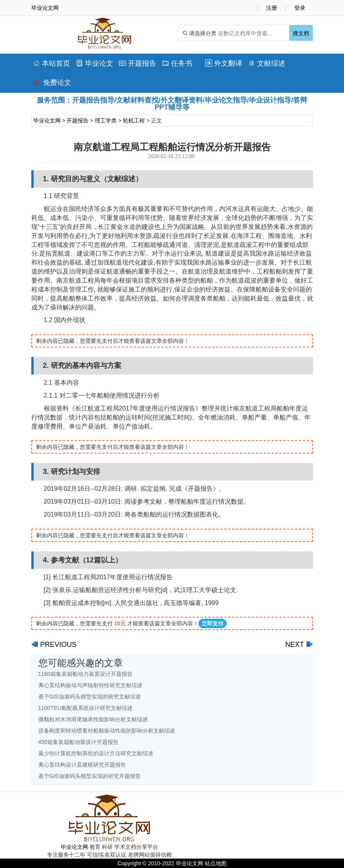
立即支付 (213, 623)
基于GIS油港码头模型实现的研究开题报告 (90, 776)
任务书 (177, 63)
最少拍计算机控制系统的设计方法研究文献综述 (96, 753)
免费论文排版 (52, 85)
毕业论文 (95, 63)
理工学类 (106, 121)
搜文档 (301, 33)
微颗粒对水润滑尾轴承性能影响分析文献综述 (93, 719)
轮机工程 (134, 121)
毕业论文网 (47, 121)
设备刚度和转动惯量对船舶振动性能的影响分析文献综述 (107, 731)
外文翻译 (224, 63)
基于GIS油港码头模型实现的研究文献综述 (90, 697)
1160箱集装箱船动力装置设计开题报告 (86, 674)
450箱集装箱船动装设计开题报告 (78, 742)
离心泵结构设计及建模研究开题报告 (82, 765)
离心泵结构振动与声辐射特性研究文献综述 (90, 685)
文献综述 (267, 63)
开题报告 (138, 63)
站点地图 (216, 863)
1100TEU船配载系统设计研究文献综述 (86, 708)
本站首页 (51, 63)
